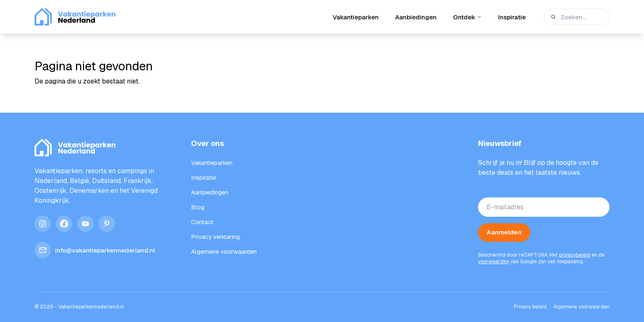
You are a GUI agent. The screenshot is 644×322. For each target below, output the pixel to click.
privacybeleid (575, 255)
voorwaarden (494, 262)
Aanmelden (504, 232)
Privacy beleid (530, 307)
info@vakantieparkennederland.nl (95, 250)
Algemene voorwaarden (581, 307)
